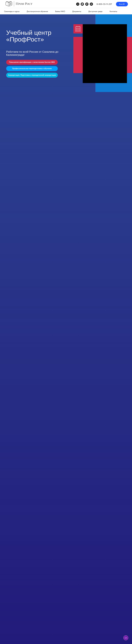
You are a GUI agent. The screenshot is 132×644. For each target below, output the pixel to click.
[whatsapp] (82, 4)
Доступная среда (95, 11)
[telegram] (78, 4)
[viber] (87, 4)
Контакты (113, 11)
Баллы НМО (60, 11)
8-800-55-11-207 (104, 4)
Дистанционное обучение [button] (37, 11)
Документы (77, 11)
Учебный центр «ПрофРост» (29, 36)
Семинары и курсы (12, 11)
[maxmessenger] (91, 4)
